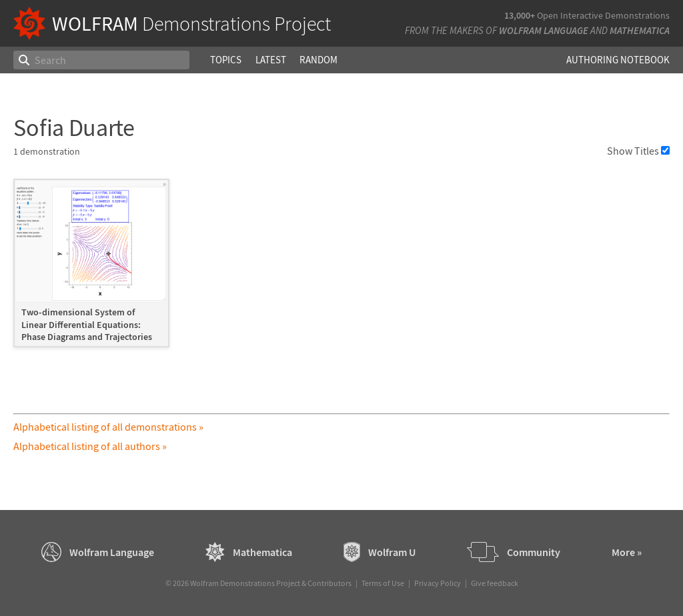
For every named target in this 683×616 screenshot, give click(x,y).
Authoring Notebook (618, 60)
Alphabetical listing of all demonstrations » (108, 427)
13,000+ (520, 15)
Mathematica (640, 30)
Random (318, 60)
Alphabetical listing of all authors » (90, 446)
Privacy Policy (438, 583)
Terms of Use (383, 583)
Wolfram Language (544, 30)
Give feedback (495, 583)
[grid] (341, 269)
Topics (226, 60)
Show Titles (638, 151)
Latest (271, 60)
